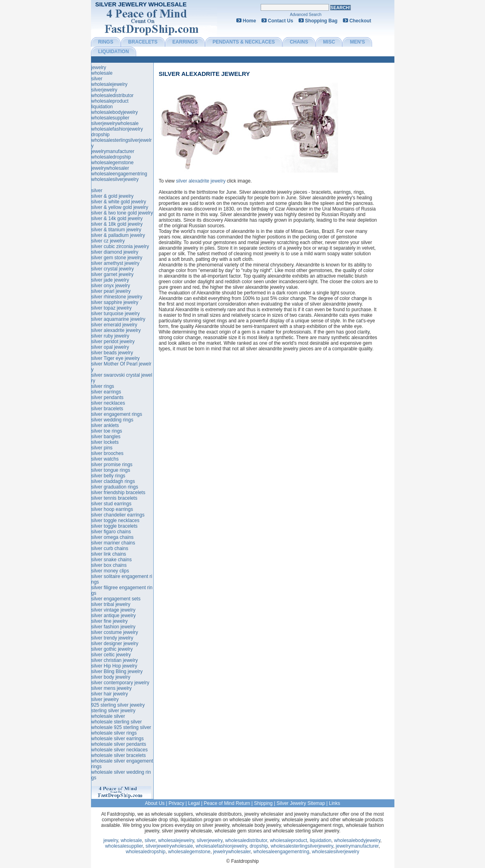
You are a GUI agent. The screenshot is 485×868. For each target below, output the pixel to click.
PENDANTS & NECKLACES (244, 42)
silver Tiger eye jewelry (116, 358)
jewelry (99, 68)
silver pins (102, 448)
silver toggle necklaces (116, 520)
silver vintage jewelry (114, 610)
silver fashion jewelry (114, 627)
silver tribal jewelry (111, 604)
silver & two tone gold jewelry (122, 213)
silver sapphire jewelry (115, 302)
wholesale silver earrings (118, 739)
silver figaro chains (111, 532)
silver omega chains (113, 537)
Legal (194, 803)
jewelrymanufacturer (113, 151)
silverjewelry (104, 90)
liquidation (102, 107)
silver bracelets (107, 409)
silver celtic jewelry (111, 655)
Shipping (263, 803)
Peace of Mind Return (227, 803)
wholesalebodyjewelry (115, 112)
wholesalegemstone (113, 163)
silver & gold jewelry (113, 196)
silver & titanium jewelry (116, 230)
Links (335, 803)
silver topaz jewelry (112, 308)
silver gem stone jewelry (117, 258)
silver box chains (109, 565)
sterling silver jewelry (114, 711)
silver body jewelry (111, 677)
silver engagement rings (117, 414)
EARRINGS (185, 42)
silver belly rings (108, 476)
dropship (101, 135)
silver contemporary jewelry (120, 683)
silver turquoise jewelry (116, 314)
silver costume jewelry (115, 632)
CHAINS (299, 42)
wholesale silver (108, 716)
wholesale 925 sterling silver (121, 727)
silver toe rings (107, 431)
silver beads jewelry (112, 353)
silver (97, 79)
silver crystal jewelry (113, 269)
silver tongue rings (111, 470)
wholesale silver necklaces (120, 750)
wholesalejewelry (110, 84)
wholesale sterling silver (117, 722)
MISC (329, 42)
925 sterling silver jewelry (118, 705)
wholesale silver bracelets (119, 755)
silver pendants (108, 397)
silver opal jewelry (110, 347)
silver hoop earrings (112, 509)
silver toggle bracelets (115, 526)
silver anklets (105, 425)
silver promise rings (112, 465)
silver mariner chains (113, 543)
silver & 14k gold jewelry (117, 218)
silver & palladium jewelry (118, 235)
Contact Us (280, 21)
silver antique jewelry (114, 616)
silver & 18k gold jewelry (117, 224)
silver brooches (108, 453)
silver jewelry (105, 699)
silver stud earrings (112, 504)
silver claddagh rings (113, 481)
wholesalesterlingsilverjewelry (302, 846)
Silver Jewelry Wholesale (141, 4)
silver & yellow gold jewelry (120, 207)
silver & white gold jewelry (119, 202)
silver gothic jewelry (112, 649)
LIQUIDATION (114, 52)
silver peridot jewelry (113, 342)
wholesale (102, 73)
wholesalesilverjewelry (115, 179)
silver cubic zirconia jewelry (120, 246)
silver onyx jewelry (111, 286)
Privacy (176, 803)
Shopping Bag (321, 21)
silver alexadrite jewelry (204, 74)
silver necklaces (108, 403)
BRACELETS (143, 42)
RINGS (106, 42)
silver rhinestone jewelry (117, 297)
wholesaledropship (111, 157)
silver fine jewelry (110, 621)
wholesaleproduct (110, 101)
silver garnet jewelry (113, 274)
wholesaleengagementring (119, 174)
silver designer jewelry (115, 644)
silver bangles (106, 437)
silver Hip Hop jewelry (114, 666)
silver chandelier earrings (118, 515)
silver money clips (110, 571)
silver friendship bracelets (118, 493)
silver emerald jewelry (114, 325)
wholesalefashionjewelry (117, 129)
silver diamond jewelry (115, 252)
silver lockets (105, 442)
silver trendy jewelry (112, 638)
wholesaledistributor (113, 95)
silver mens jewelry (112, 688)
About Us (155, 803)
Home (249, 21)
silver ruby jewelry (110, 336)
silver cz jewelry (108, 241)
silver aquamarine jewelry (118, 319)
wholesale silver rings (114, 733)
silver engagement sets (116, 599)
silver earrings (106, 392)
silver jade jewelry (110, 280)
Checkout (360, 21)
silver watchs (105, 459)
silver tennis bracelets (114, 498)
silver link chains (109, 554)
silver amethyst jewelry (116, 263)
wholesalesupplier (110, 118)
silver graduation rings (115, 487)
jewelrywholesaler (110, 168)
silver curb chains (110, 548)
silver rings (103, 386)
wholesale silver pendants (119, 744)
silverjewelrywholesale (115, 123)
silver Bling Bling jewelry (117, 671)
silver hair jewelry (110, 694)
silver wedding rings (112, 420)
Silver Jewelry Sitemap (301, 803)
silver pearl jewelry (111, 291)
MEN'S (358, 42)
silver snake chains (112, 560)
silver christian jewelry (115, 660)
